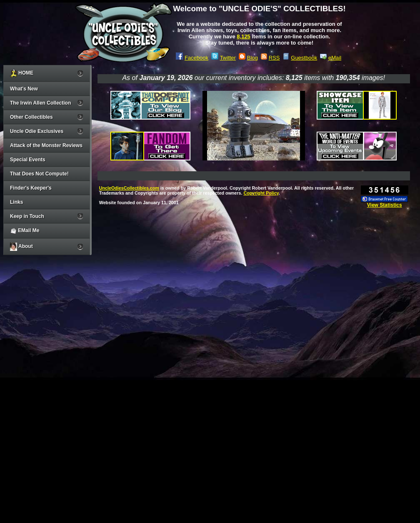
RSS (274, 58)
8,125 (244, 36)
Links (16, 202)
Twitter (228, 58)
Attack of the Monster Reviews (46, 145)
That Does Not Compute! (39, 174)
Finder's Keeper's (31, 188)
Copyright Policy (261, 193)
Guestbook (304, 58)
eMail (335, 58)
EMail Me (25, 231)
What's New (24, 89)
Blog (252, 58)
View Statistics (385, 205)
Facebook (196, 58)
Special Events (28, 160)
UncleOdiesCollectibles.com (129, 188)
